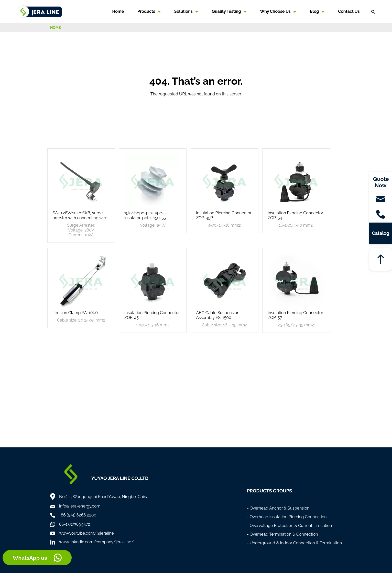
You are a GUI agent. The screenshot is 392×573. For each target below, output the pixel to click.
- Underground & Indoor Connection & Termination (294, 543)
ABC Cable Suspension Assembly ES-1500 (218, 315)
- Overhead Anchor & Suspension (278, 508)
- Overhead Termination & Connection (282, 534)
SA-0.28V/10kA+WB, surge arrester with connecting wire (80, 215)
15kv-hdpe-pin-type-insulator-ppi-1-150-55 (145, 215)
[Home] (40, 11)
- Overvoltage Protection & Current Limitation (290, 526)
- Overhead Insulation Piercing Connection (287, 517)
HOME (56, 28)
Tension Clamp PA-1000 (75, 313)
